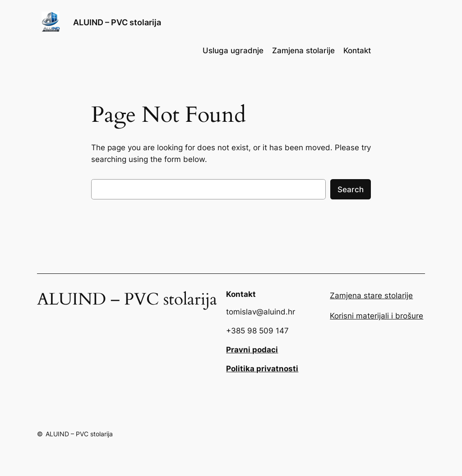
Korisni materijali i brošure (377, 316)
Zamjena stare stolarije (371, 296)
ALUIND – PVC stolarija (117, 22)
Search (351, 189)
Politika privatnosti (262, 369)
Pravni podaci (252, 350)
